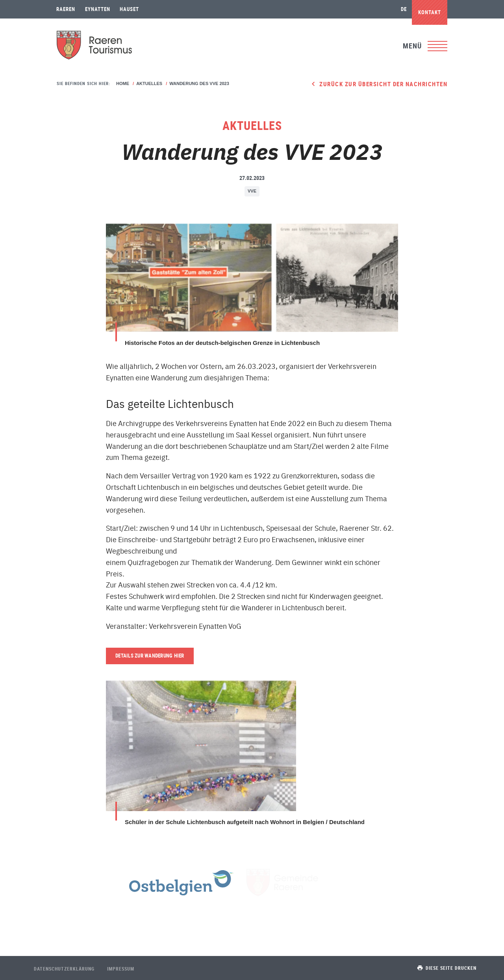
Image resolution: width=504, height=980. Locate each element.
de (404, 9)
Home (123, 83)
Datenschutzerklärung (64, 969)
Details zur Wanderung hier (150, 656)
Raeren (66, 9)
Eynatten (98, 9)
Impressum (121, 969)
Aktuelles (149, 83)
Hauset (129, 9)
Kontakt (430, 12)
